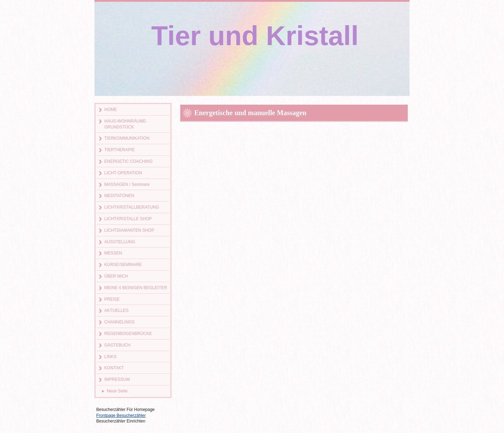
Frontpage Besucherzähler (121, 415)
